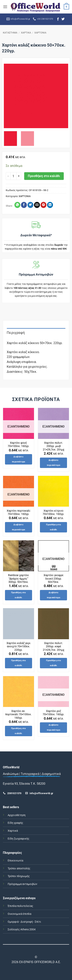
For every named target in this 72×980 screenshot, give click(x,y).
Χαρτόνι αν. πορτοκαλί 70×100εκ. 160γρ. (18, 714)
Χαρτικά (13, 831)
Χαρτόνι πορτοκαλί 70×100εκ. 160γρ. (19, 512)
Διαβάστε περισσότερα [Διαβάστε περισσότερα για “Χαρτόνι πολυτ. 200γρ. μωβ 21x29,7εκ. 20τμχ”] (53, 463)
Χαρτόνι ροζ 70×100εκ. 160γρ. (53, 713)
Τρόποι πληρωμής (19, 876)
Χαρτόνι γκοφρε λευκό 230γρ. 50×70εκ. (54, 579)
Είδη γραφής (15, 823)
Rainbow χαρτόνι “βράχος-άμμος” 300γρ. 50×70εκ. (19, 579)
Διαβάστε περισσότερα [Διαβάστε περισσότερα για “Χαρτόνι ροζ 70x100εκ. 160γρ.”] (53, 727)
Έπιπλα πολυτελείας (20, 906)
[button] (5, 7)
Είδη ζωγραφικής (19, 839)
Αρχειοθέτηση (17, 815)
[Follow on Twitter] (63, 19)
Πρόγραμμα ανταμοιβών (22, 884)
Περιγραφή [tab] (16, 333)
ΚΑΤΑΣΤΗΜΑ (10, 33)
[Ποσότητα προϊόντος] (13, 176)
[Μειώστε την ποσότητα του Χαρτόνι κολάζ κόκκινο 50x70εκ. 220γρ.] (8, 176)
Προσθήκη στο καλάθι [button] (53, 527)
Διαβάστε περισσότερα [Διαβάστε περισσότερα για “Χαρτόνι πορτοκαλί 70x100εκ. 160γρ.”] (19, 527)
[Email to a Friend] (37, 205)
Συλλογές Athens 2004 (22, 929)
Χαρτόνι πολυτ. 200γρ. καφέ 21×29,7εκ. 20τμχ (54, 646)
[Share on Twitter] (30, 205)
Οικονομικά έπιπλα (19, 914)
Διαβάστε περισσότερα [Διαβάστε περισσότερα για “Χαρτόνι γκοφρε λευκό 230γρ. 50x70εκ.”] (53, 595)
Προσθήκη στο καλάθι (44, 176)
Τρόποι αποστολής (19, 868)
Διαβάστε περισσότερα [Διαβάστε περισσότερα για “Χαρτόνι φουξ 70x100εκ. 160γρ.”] (19, 459)
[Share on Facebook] (24, 205)
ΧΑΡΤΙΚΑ (26, 33)
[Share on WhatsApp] (17, 205)
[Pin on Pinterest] (43, 205)
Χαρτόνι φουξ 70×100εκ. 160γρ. (19, 444)
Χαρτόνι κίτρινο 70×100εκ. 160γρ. (53, 512)
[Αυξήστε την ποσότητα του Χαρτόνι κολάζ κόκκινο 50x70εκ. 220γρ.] (19, 176)
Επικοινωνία (15, 861)
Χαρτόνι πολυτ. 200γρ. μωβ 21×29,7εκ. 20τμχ (54, 446)
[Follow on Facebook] (58, 19)
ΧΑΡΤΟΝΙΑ (40, 33)
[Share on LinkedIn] (50, 205)
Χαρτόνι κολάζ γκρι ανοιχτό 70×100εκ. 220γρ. (19, 646)
